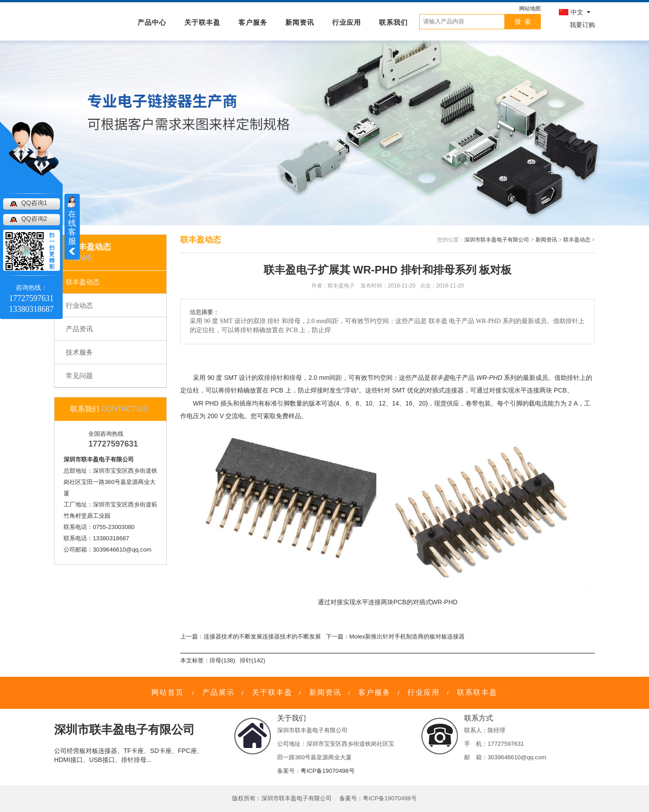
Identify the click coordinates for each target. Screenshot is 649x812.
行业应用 (347, 22)
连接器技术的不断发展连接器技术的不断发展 (262, 636)
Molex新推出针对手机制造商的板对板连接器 (407, 636)
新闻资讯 (300, 22)
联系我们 (393, 22)
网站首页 (168, 692)
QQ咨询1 (34, 203)
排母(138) (222, 660)
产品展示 (219, 692)
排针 (277, 378)
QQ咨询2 (34, 219)
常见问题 (79, 376)
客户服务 (253, 22)
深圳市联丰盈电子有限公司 (497, 240)
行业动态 (79, 305)
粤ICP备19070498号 (328, 771)
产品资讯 (79, 329)
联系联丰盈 (477, 692)
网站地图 (530, 8)
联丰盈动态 (83, 282)
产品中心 (152, 22)
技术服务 (79, 352)
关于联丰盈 (202, 22)
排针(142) (253, 660)
